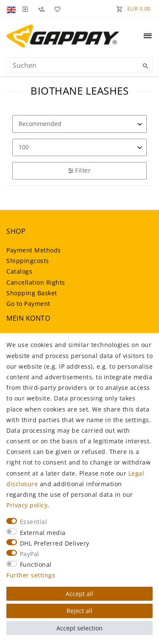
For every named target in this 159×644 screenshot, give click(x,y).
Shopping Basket (32, 293)
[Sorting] (79, 124)
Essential (34, 522)
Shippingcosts (28, 261)
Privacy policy (27, 505)
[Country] (12, 8)
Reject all (79, 611)
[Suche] (144, 66)
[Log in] (25, 8)
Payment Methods (34, 250)
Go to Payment (28, 304)
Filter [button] (79, 170)
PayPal (30, 554)
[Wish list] (56, 8)
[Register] (41, 8)
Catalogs (19, 271)
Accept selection (79, 628)
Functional (36, 564)
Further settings (31, 575)
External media (43, 533)
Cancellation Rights (36, 282)
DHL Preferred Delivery (55, 543)
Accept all (79, 594)
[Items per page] (79, 147)
